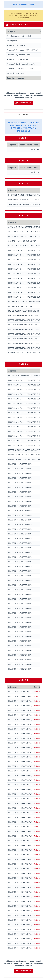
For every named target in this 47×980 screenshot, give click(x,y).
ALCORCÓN (23, 114)
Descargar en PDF (23, 103)
